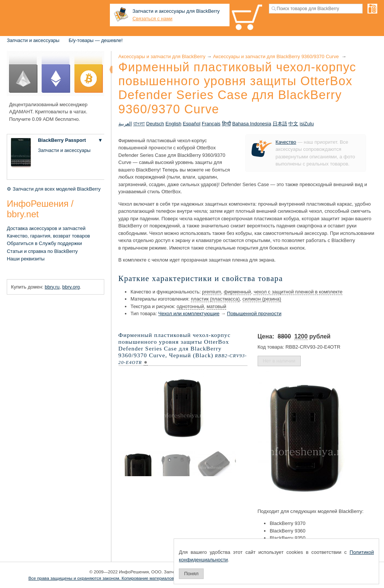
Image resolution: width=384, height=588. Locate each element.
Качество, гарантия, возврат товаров (48, 236)
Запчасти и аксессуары (33, 40)
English (173, 124)
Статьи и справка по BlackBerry (42, 251)
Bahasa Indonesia (252, 124)
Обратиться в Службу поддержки (44, 243)
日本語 (280, 124)
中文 (293, 124)
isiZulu (307, 124)
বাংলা (139, 124)
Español (191, 124)
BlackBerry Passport (62, 140)
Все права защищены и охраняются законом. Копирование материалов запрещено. (114, 578)
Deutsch (155, 124)
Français (211, 124)
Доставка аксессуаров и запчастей (46, 228)
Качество (286, 142)
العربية (125, 124)
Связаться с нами (152, 19)
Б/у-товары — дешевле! (96, 40)
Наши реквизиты (26, 259)
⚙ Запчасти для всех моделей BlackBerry (54, 189)
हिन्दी (226, 124)
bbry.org (71, 287)
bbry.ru (52, 287)
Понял (191, 574)
